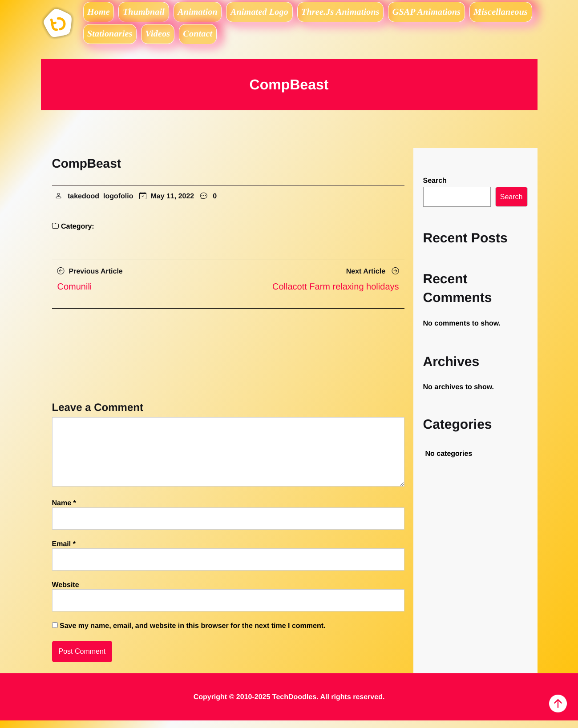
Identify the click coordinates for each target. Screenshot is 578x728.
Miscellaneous (117, 39)
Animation (213, 13)
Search (435, 188)
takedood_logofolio (101, 204)
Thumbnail (153, 13)
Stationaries (185, 39)
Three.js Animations (366, 13)
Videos (238, 39)
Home (102, 13)
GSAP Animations (457, 13)
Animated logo (280, 13)
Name (64, 511)
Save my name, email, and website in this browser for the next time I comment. (193, 634)
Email (64, 552)
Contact (285, 39)
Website (66, 593)
